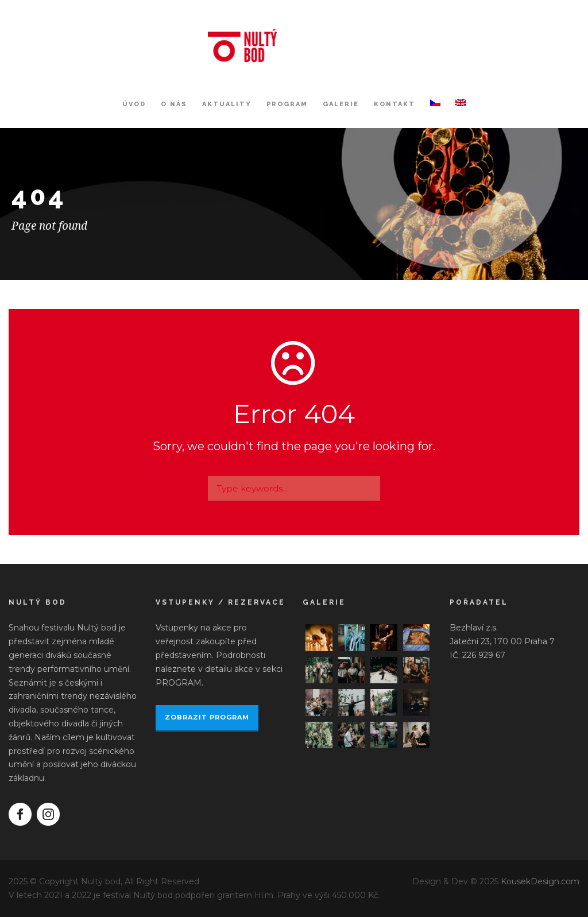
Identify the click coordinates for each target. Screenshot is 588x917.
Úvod (134, 104)
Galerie (341, 104)
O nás (174, 104)
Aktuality (227, 104)
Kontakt (394, 104)
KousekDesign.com (540, 881)
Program (287, 104)
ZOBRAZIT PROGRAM (207, 717)
